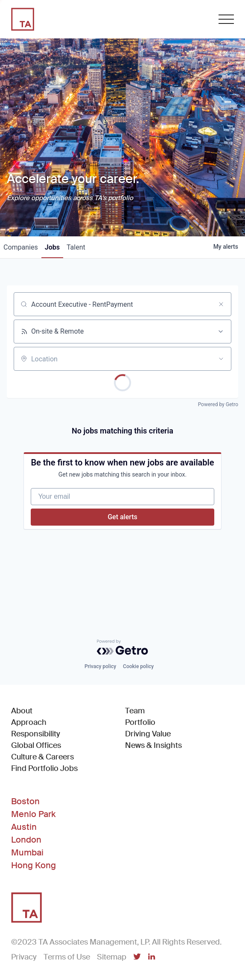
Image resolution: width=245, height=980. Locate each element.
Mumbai (27, 852)
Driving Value (148, 734)
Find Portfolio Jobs (44, 768)
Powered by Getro (218, 404)
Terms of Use (67, 957)
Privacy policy (100, 666)
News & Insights (153, 745)
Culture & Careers (42, 757)
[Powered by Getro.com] (122, 647)
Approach (29, 722)
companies (21, 247)
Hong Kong (34, 865)
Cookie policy (138, 666)
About (22, 711)
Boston (25, 801)
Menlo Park (33, 814)
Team (135, 711)
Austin (24, 827)
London (26, 840)
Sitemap (112, 957)
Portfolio (140, 722)
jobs (52, 247)
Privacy (24, 957)
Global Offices (36, 745)
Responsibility (36, 734)
